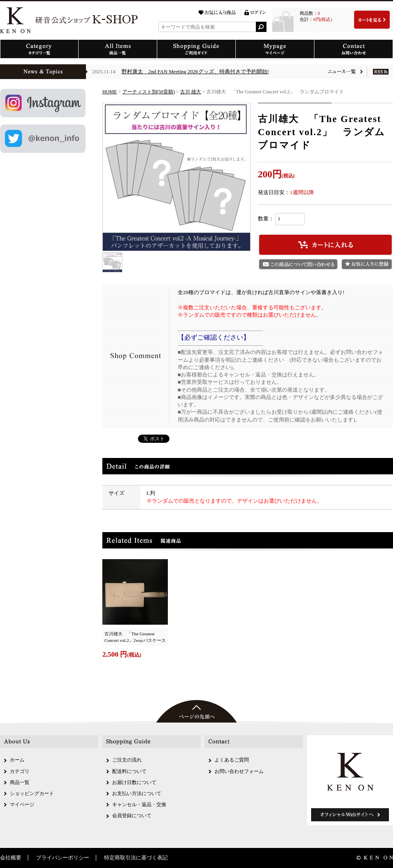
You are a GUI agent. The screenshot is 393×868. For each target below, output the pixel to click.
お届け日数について (134, 782)
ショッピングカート (32, 793)
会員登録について (132, 816)
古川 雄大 (191, 92)
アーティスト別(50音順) (149, 92)
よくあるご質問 (232, 760)
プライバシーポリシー (63, 858)
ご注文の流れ (127, 760)
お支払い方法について (137, 793)
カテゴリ (20, 771)
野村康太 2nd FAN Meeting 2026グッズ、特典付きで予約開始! (195, 72)
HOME (110, 92)
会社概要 (11, 858)
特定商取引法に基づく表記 (136, 858)
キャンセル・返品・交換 (139, 805)
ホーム (17, 760)
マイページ (22, 805)
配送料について (129, 771)
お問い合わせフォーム (239, 771)
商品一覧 (20, 782)
